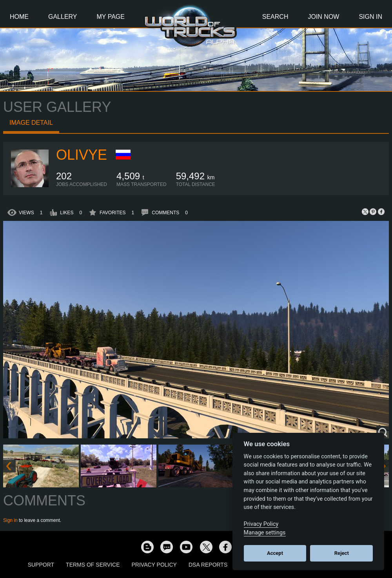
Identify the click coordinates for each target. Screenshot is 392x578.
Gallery (63, 17)
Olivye (82, 155)
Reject (342, 553)
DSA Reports (208, 565)
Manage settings (265, 533)
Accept (275, 553)
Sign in (10, 520)
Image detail (31, 123)
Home (19, 17)
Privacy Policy (154, 565)
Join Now (323, 17)
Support (41, 565)
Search (275, 17)
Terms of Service (93, 565)
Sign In (370, 17)
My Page (111, 17)
